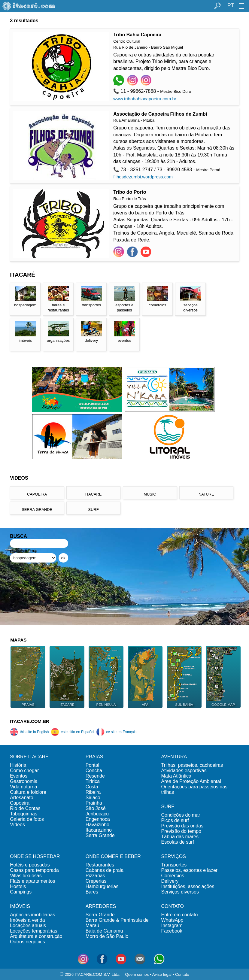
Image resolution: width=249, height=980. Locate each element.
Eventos (19, 776)
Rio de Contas (25, 808)
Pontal (92, 765)
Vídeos (17, 825)
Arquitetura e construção (36, 936)
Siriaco (93, 798)
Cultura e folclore (28, 792)
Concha (94, 771)
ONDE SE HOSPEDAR (35, 856)
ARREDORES (101, 906)
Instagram (172, 925)
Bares (92, 892)
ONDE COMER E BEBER (113, 856)
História (18, 765)
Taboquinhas (24, 814)
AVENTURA (174, 757)
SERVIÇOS (174, 856)
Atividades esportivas (184, 771)
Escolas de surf (178, 842)
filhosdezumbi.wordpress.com (143, 177)
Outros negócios (27, 942)
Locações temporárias (33, 931)
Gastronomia (24, 781)
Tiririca (93, 781)
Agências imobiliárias (32, 915)
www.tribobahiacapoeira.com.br (145, 99)
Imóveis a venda (27, 920)
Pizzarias (95, 876)
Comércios (173, 876)
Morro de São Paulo (107, 936)
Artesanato (21, 798)
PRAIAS (94, 757)
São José (96, 808)
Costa (92, 787)
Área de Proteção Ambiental (191, 781)
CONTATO (173, 906)
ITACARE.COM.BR (30, 721)
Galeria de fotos (27, 819)
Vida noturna (23, 787)
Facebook (172, 931)
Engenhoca (98, 819)
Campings (21, 892)
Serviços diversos (180, 892)
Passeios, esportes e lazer (190, 870)
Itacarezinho (99, 830)
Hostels (18, 886)
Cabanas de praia (105, 870)
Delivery (170, 881)
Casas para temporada (34, 870)
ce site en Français (116, 732)
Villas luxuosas (26, 876)
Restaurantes (100, 865)
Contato (182, 974)
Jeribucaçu (97, 814)
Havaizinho (97, 825)
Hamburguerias (102, 886)
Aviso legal (162, 974)
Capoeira (20, 803)
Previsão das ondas (182, 826)
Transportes (174, 865)
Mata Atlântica (176, 776)
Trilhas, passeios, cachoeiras (192, 765)
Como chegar (24, 771)
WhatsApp (172, 920)
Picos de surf (175, 820)
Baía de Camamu (104, 931)
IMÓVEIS (20, 906)
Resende (95, 776)
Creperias (96, 881)
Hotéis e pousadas (30, 865)
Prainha (94, 803)
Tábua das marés (180, 837)
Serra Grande (100, 835)
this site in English (29, 732)
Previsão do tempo (181, 831)
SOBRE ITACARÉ (29, 757)
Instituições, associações (188, 886)
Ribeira (93, 792)
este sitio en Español (72, 732)
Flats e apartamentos (32, 881)
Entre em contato (180, 915)
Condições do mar (181, 815)
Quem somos (137, 974)
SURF (168, 807)
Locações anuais (28, 925)
